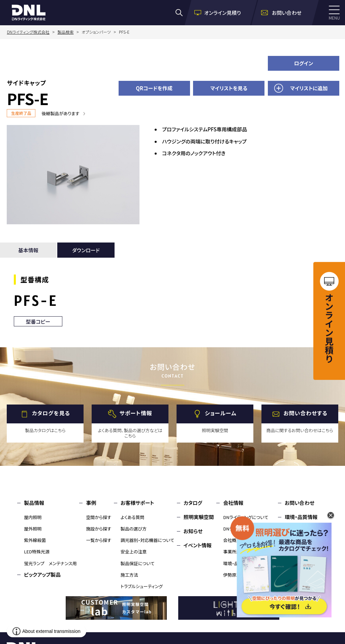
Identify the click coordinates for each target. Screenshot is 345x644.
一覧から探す (99, 540)
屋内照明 (33, 517)
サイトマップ (298, 545)
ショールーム (221, 413)
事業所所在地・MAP (242, 552)
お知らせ (193, 531)
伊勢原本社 (234, 575)
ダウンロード (86, 250)
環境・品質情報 (237, 563)
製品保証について (138, 563)
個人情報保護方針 (305, 531)
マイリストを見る (229, 88)
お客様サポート (137, 503)
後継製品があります (60, 113)
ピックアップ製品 (42, 574)
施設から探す (99, 529)
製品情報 (34, 503)
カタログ (193, 503)
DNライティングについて (246, 517)
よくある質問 (133, 517)
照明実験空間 (199, 517)
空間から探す (99, 517)
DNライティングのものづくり (249, 529)
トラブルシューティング (142, 586)
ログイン (304, 63)
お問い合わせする (305, 413)
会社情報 (233, 503)
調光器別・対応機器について (147, 540)
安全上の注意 (134, 552)
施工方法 (129, 575)
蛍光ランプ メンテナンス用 (50, 563)
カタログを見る (51, 413)
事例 (91, 503)
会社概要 (232, 540)
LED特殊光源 (37, 552)
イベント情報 (198, 545)
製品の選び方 (134, 529)
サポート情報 (136, 413)
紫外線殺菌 (35, 540)
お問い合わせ (300, 503)
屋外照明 (33, 529)
